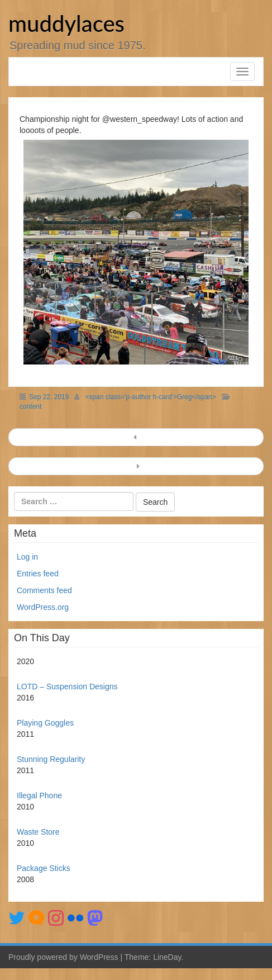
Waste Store (38, 832)
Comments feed (44, 590)
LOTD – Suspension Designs (67, 687)
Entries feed (38, 574)
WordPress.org (43, 607)
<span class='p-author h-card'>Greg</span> (150, 397)
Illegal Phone (39, 796)
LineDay (167, 957)
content (30, 406)
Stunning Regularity (51, 759)
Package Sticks (44, 868)
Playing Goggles (45, 723)
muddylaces (66, 23)
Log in (27, 557)
